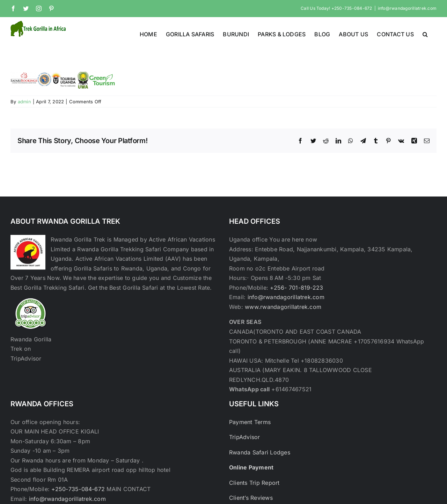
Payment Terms (250, 422)
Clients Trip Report (254, 483)
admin (24, 102)
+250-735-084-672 (78, 489)
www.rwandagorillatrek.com (283, 307)
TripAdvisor (245, 437)
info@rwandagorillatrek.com (407, 8)
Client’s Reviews (251, 498)
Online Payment (251, 467)
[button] (425, 34)
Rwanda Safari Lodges (260, 452)
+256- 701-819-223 (296, 288)
